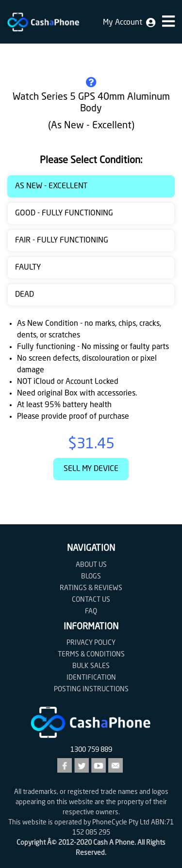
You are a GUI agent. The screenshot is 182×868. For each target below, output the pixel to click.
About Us (91, 565)
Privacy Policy (91, 643)
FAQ (91, 611)
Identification (91, 678)
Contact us (91, 600)
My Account (129, 23)
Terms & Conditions (91, 655)
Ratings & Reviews (91, 588)
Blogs (91, 577)
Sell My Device (91, 469)
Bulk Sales (91, 666)
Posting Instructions (91, 689)
